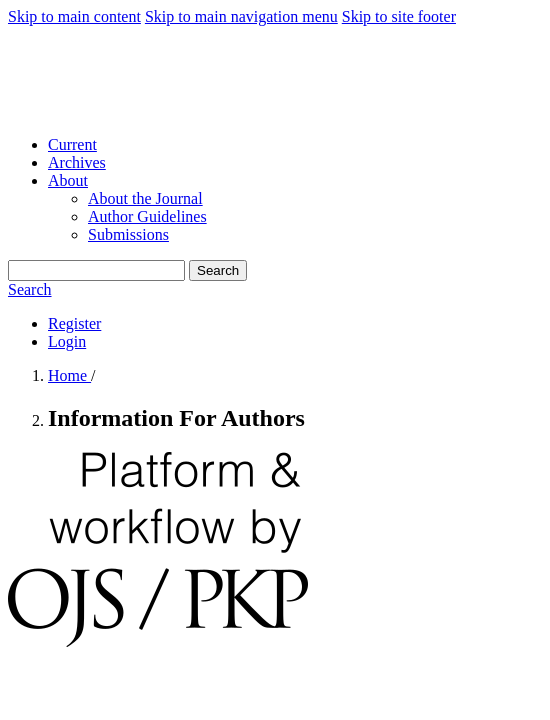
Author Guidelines (147, 216)
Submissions (128, 234)
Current (72, 144)
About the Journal (145, 198)
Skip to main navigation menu (241, 16)
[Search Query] (96, 270)
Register (74, 323)
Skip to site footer (399, 16)
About (68, 180)
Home (69, 375)
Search (218, 270)
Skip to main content (74, 16)
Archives (77, 162)
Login (67, 341)
